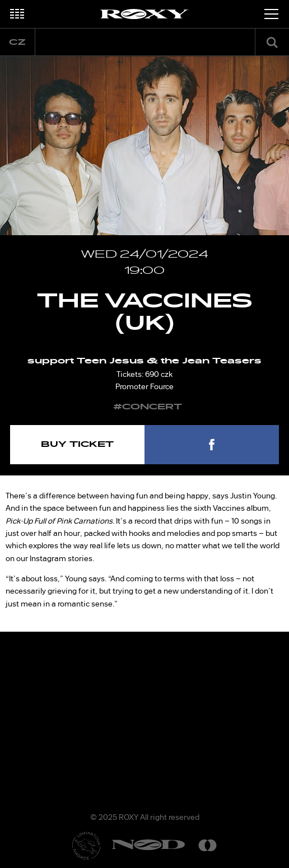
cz (17, 42)
